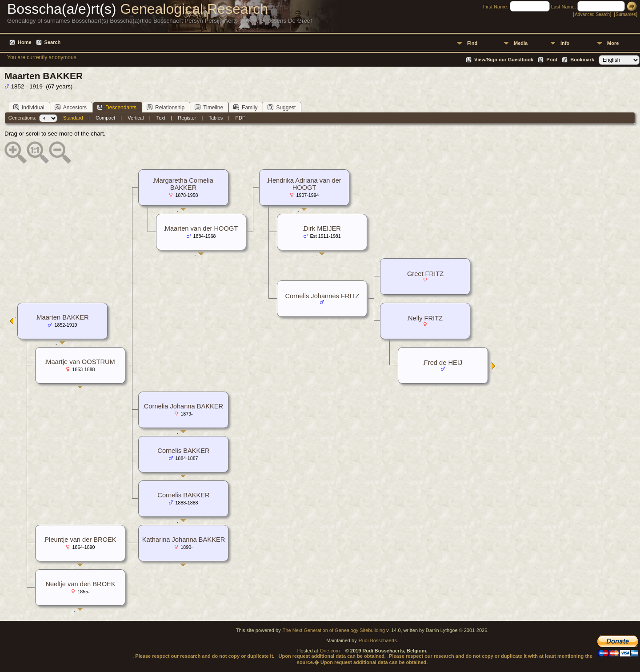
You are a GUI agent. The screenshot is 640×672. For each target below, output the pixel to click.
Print (552, 60)
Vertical (136, 118)
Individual (29, 107)
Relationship (166, 107)
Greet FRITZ (425, 274)
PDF (240, 118)
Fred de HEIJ (443, 363)
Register (187, 118)
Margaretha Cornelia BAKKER (184, 184)
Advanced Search (592, 14)
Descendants (117, 107)
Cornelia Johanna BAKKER (184, 406)
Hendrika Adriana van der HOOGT (304, 184)
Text (161, 118)
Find (472, 43)
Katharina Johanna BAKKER (184, 540)
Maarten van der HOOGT (202, 228)
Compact (105, 118)
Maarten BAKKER (62, 317)
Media (521, 43)
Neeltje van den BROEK (80, 584)
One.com (330, 651)
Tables (216, 118)
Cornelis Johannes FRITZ (322, 296)
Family (245, 107)
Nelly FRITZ (425, 318)
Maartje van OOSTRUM (80, 362)
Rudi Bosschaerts (378, 640)
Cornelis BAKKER (183, 451)
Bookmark (582, 60)
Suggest (282, 107)
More (613, 43)
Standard (73, 118)
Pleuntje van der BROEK (80, 540)
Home (25, 42)
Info (565, 43)
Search (53, 42)
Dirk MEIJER (322, 228)
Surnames (626, 14)
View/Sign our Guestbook (504, 60)
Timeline (209, 107)
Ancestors (71, 107)
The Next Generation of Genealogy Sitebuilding (334, 630)
